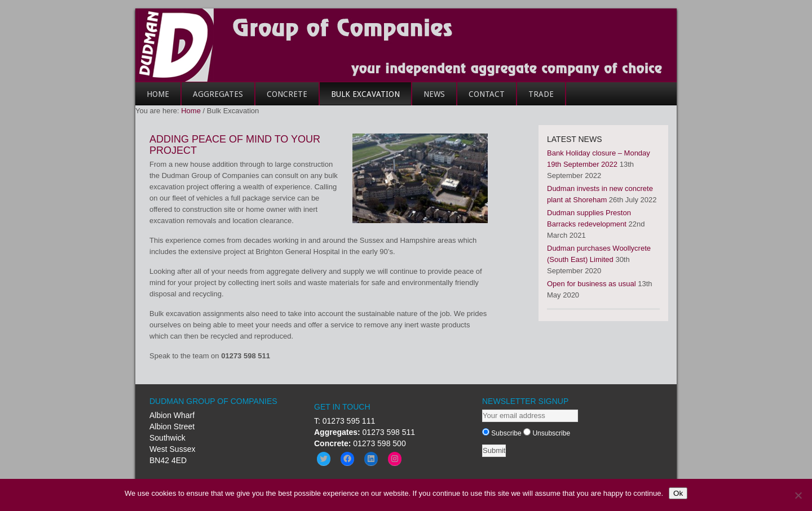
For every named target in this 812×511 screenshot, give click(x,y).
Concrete (281, 97)
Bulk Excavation (365, 94)
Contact (481, 97)
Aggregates (212, 97)
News (434, 94)
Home (152, 97)
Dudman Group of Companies (406, 45)
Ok (678, 493)
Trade (535, 97)
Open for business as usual (592, 284)
